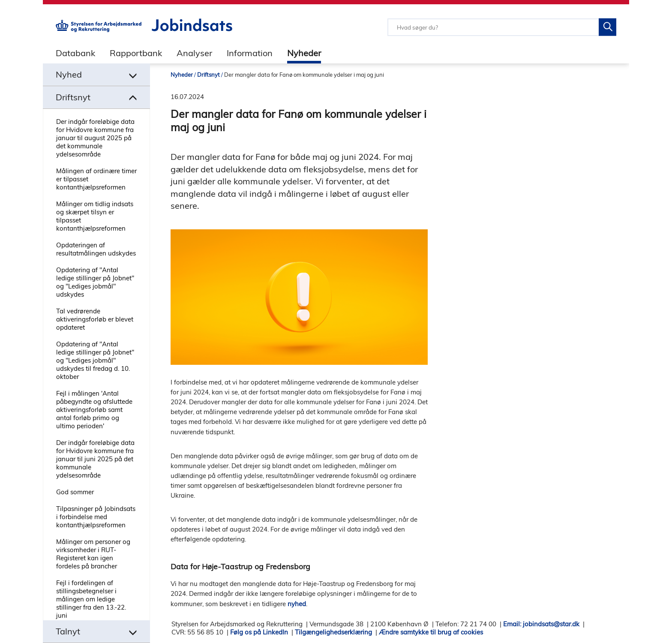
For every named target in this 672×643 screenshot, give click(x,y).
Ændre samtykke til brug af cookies (431, 632)
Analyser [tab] (194, 53)
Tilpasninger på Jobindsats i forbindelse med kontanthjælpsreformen (96, 517)
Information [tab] (250, 53)
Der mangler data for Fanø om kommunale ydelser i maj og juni (304, 75)
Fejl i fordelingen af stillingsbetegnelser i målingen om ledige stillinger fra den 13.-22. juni (91, 599)
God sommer (75, 492)
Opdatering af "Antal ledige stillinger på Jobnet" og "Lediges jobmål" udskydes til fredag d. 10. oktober (95, 360)
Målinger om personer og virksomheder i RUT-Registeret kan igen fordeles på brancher (93, 554)
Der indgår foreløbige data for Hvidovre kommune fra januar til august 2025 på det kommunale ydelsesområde (95, 138)
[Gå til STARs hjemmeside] (99, 30)
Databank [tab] (75, 53)
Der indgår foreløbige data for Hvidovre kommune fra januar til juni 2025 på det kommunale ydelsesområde (95, 459)
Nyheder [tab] (304, 53)
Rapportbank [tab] (136, 53)
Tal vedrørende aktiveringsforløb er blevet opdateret (95, 319)
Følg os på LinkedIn (259, 632)
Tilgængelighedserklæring (333, 632)
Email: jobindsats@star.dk (541, 624)
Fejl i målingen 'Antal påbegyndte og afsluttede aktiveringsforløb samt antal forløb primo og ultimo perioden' (94, 410)
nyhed (297, 604)
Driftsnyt (208, 75)
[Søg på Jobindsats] (607, 27)
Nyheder (182, 75)
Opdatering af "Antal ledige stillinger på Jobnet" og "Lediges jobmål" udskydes (95, 282)
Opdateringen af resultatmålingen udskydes (96, 249)
